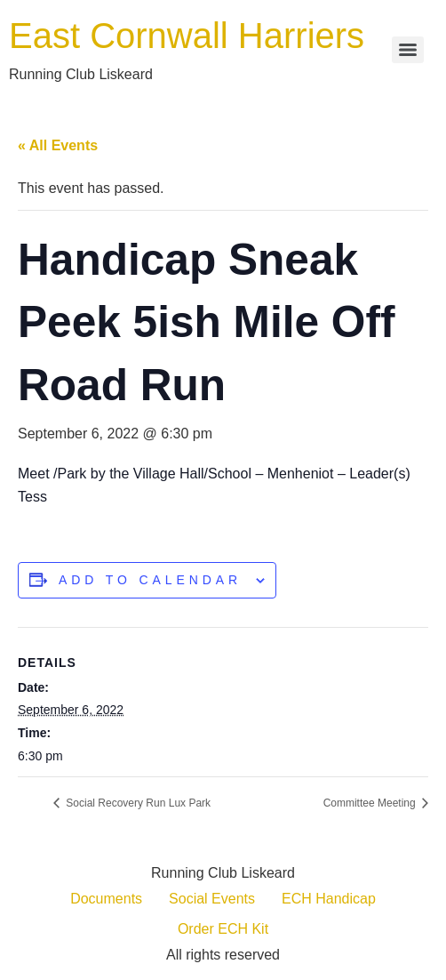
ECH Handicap (329, 899)
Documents (106, 899)
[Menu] (408, 50)
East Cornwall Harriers (187, 36)
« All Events (58, 145)
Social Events (212, 899)
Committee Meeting (371, 803)
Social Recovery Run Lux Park (137, 803)
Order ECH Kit (223, 929)
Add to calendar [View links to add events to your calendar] (150, 580)
